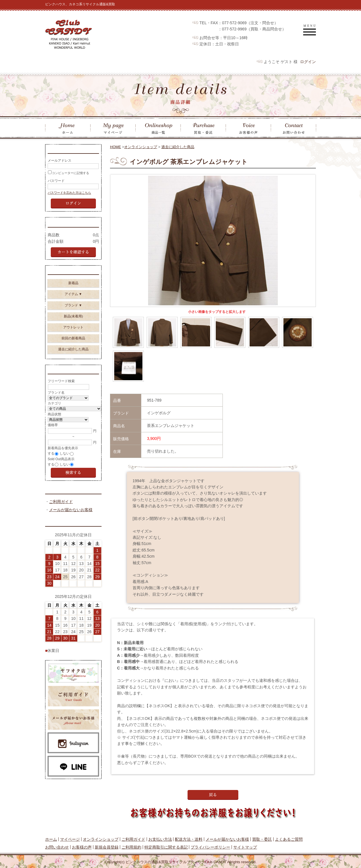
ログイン (308, 62)
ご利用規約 (131, 847)
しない (65, 459)
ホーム (51, 839)
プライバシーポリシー (210, 847)
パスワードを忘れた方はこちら (69, 194)
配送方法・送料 (189, 839)
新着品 (73, 287)
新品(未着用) (73, 321)
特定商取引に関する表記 (166, 847)
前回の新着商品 (73, 342)
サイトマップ (245, 847)
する (51, 459)
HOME (115, 147)
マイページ (70, 839)
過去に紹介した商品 (178, 147)
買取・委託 (262, 839)
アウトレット (73, 331)
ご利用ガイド (61, 508)
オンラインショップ (141, 147)
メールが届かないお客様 (71, 517)
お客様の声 (82, 847)
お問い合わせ (57, 847)
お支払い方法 (160, 839)
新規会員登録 (107, 847)
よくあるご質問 (289, 839)
